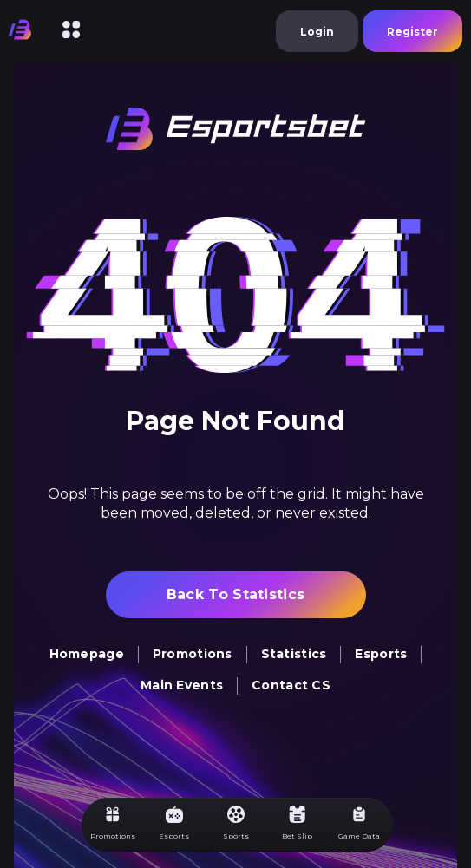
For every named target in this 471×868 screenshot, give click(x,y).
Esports (381, 654)
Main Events (182, 685)
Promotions (193, 654)
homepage (87, 654)
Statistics (294, 654)
